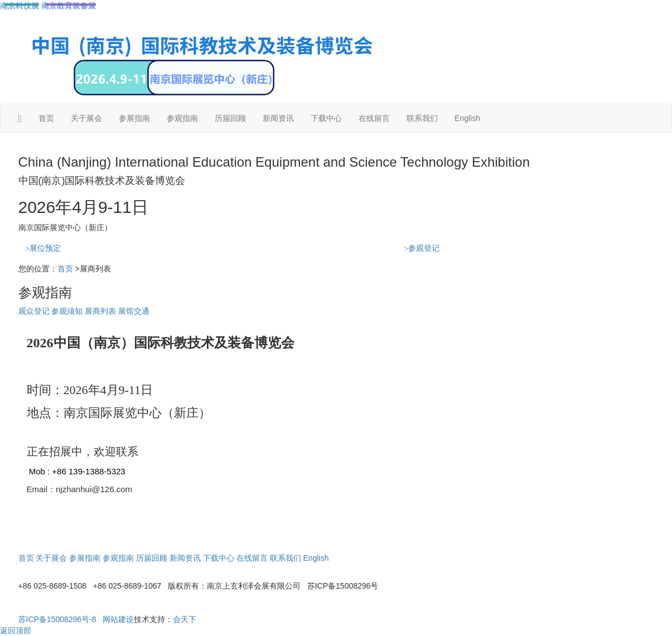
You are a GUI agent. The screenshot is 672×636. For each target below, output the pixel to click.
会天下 (185, 619)
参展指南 (134, 118)
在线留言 (374, 118)
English (467, 118)
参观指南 (182, 118)
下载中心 (326, 118)
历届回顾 (230, 118)
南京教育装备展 (69, 6)
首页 (46, 118)
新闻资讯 (278, 118)
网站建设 (118, 619)
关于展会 (86, 118)
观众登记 (34, 311)
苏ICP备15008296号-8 (57, 619)
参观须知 (67, 311)
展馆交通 (134, 311)
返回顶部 (16, 630)
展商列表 (100, 311)
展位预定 (43, 248)
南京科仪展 (20, 6)
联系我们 (422, 118)
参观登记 (422, 248)
